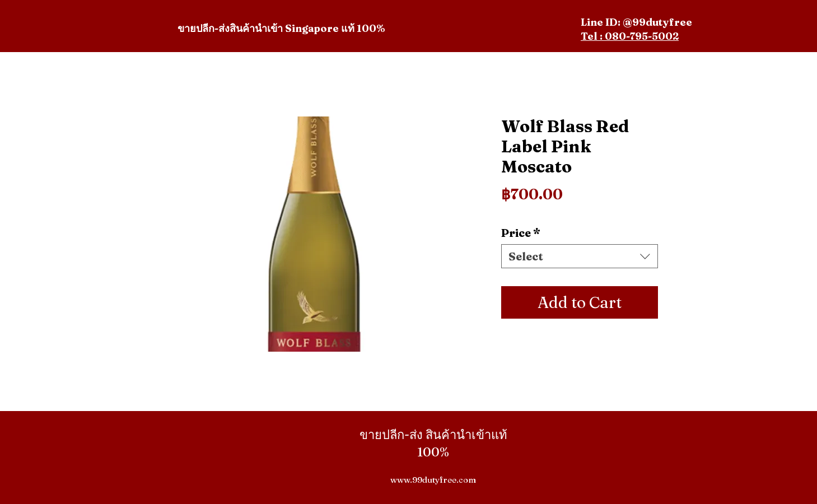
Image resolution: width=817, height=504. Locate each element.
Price (521, 233)
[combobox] (580, 256)
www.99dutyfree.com (433, 480)
